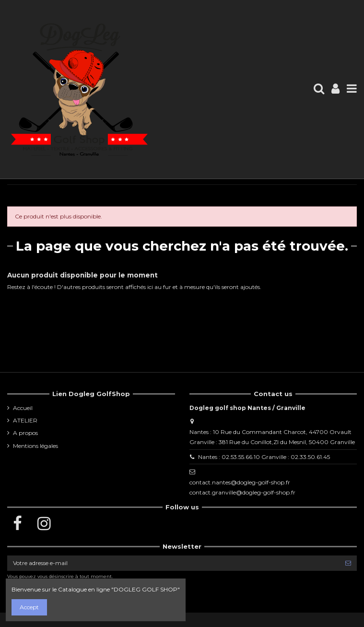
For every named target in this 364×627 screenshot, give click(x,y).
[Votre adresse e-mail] (173, 563)
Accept (29, 607)
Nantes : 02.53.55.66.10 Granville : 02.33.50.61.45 (264, 457)
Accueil (23, 408)
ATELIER (25, 420)
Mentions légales (35, 446)
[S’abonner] (348, 563)
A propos (25, 433)
